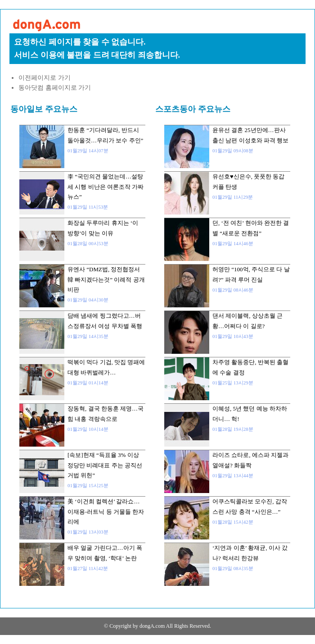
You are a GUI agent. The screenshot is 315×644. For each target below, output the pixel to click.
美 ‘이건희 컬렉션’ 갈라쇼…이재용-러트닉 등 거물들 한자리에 (106, 512)
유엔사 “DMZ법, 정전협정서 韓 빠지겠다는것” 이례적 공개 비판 (106, 279)
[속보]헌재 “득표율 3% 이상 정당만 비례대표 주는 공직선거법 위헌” (105, 465)
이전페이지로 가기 (45, 78)
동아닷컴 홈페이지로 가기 (55, 88)
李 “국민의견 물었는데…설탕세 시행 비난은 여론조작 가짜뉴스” (106, 187)
